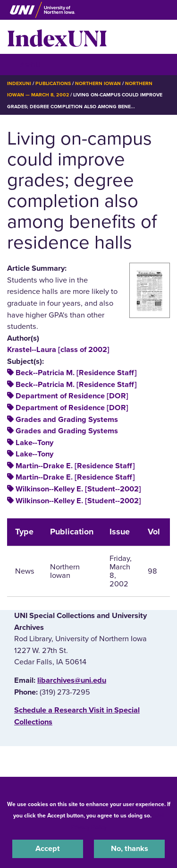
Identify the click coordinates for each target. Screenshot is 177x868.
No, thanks (130, 849)
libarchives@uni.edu (72, 680)
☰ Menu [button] (24, 64)
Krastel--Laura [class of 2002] (58, 350)
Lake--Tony (34, 443)
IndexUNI (57, 37)
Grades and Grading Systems (67, 420)
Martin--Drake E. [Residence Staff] (75, 466)
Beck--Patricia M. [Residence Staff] (76, 373)
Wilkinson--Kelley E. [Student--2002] (78, 489)
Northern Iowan (98, 83)
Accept (48, 849)
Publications (53, 83)
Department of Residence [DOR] (72, 396)
